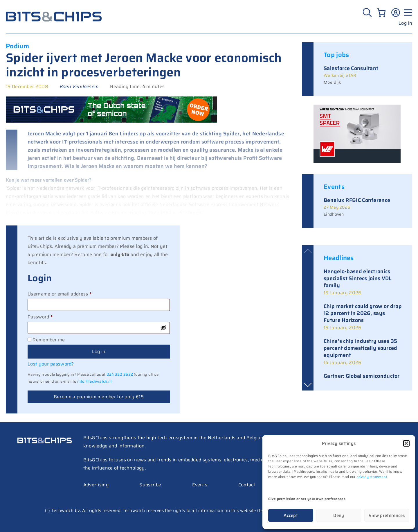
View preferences (387, 515)
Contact (247, 485)
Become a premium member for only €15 (99, 397)
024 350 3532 (120, 374)
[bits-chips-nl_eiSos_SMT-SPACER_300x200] (357, 161)
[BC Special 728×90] (111, 121)
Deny (339, 515)
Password (50, 316)
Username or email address (70, 293)
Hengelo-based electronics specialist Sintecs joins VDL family (358, 278)
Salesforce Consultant (351, 68)
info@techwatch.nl (94, 381)
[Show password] (163, 328)
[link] (363, 282)
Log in (405, 23)
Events (200, 485)
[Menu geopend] (407, 12)
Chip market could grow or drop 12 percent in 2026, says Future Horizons (363, 313)
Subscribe (150, 485)
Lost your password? (51, 364)
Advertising (96, 485)
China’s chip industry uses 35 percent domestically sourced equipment (361, 348)
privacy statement (372, 477)
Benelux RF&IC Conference (357, 200)
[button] (406, 443)
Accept (291, 515)
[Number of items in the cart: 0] (381, 13)
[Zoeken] (368, 12)
